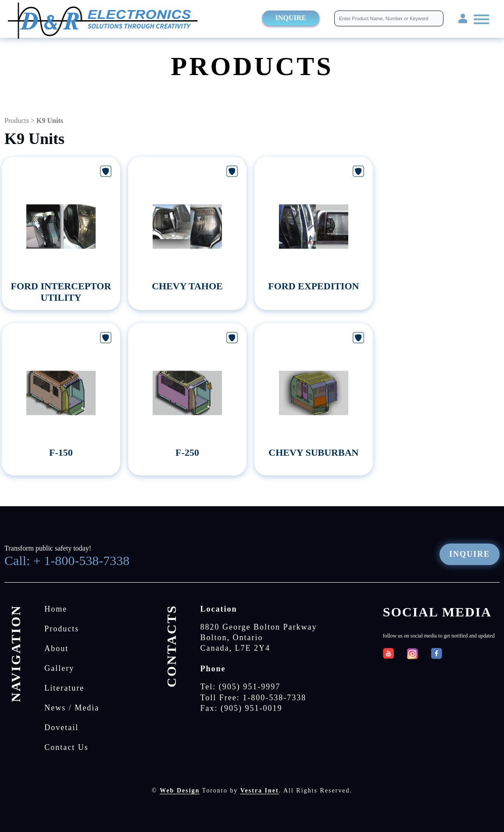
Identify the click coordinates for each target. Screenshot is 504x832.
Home (56, 609)
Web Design (180, 791)
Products (17, 121)
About (56, 648)
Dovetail (61, 728)
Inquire (291, 18)
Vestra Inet (260, 791)
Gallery (59, 668)
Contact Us (66, 747)
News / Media (72, 708)
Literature (64, 688)
